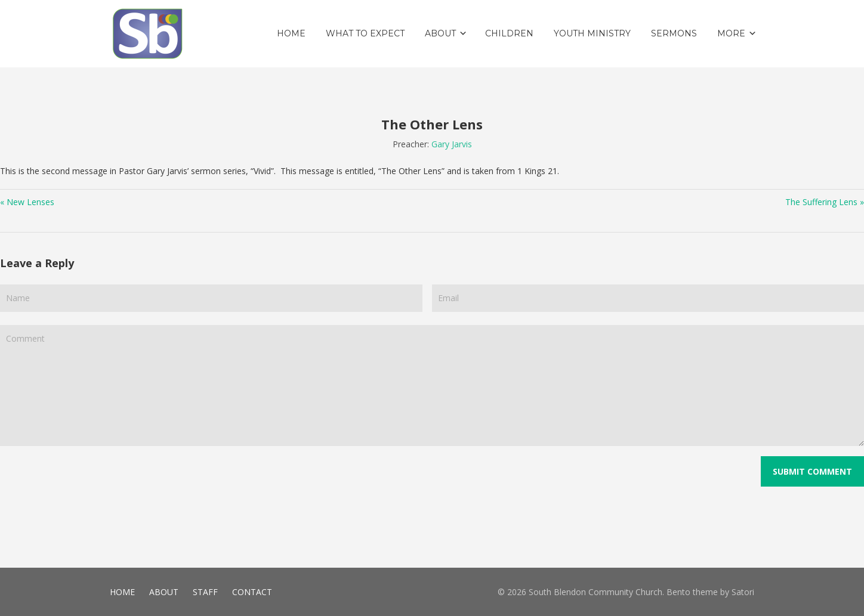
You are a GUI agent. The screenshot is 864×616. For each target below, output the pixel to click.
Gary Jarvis (452, 144)
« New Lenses (27, 202)
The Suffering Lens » (825, 202)
